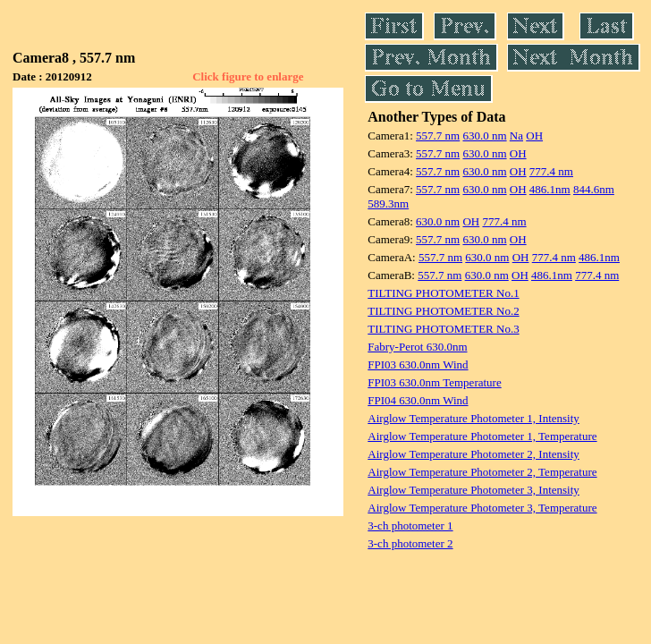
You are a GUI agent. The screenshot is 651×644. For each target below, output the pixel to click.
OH (534, 136)
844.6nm (594, 189)
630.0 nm (484, 136)
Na (516, 136)
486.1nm (550, 189)
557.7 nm (438, 136)
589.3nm (388, 203)
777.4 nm (551, 171)
